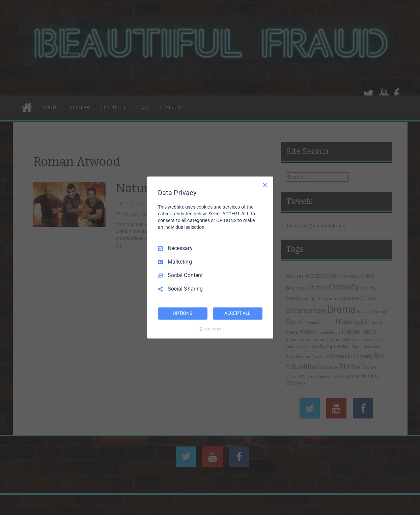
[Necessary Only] (265, 185)
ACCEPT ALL (238, 313)
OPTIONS (183, 313)
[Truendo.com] (210, 329)
